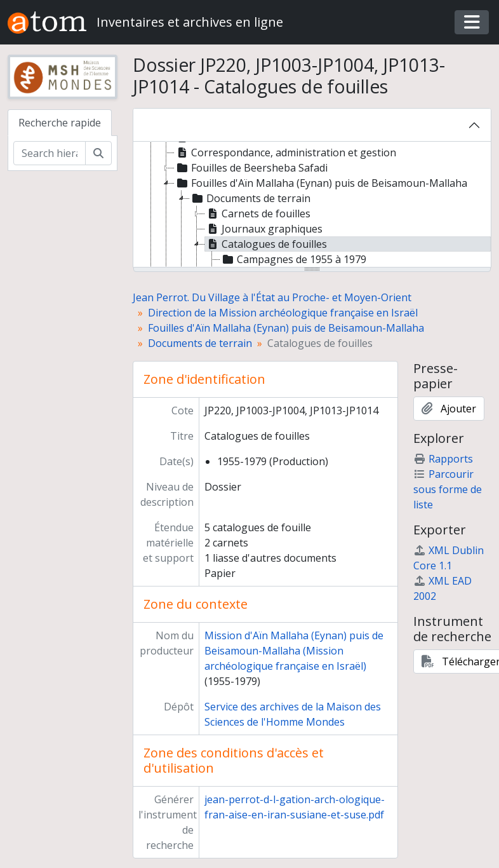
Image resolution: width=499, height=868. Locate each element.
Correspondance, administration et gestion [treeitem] (285, 153)
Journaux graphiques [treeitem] (264, 229)
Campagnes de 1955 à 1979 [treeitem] (293, 259)
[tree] (312, 205)
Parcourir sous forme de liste (448, 489)
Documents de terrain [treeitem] (250, 198)
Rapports (443, 459)
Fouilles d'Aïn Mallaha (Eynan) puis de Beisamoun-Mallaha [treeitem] (321, 183)
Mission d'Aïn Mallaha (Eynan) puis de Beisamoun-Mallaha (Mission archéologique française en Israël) (294, 651)
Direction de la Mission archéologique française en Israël (283, 313)
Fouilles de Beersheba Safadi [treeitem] (251, 168)
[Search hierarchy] (50, 153)
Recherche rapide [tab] (60, 123)
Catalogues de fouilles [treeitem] (266, 244)
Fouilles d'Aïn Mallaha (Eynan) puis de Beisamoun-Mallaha (286, 328)
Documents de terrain (200, 343)
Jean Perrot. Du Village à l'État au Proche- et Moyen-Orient (272, 297)
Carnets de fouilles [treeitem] (258, 214)
